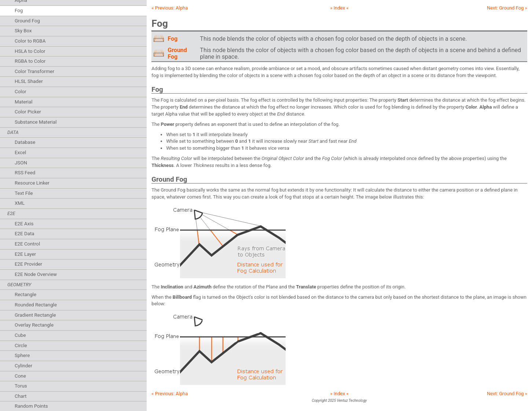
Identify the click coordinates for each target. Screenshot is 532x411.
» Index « (339, 8)
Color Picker (28, 112)
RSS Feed (25, 173)
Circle (21, 345)
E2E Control (27, 244)
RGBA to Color (30, 61)
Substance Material (36, 122)
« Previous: (170, 8)
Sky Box (23, 31)
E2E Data (25, 234)
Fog (19, 10)
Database (25, 142)
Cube (20, 335)
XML (20, 203)
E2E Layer (25, 254)
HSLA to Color (30, 51)
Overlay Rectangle (34, 325)
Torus (21, 386)
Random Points (31, 406)
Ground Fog (27, 21)
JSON (21, 163)
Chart (21, 396)
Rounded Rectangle (36, 305)
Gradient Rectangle (35, 315)
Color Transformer (34, 71)
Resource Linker (32, 183)
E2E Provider (28, 264)
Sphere (22, 355)
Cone (20, 376)
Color (21, 92)
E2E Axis (24, 224)
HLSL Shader (29, 81)
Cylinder (23, 366)
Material (24, 102)
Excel (20, 152)
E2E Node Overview (36, 274)
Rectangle (25, 294)
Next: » (507, 8)
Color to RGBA (30, 41)
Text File (24, 193)
